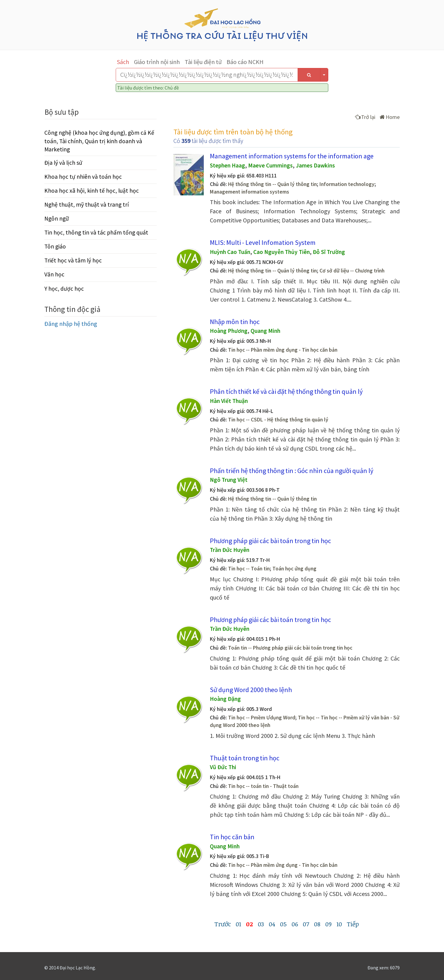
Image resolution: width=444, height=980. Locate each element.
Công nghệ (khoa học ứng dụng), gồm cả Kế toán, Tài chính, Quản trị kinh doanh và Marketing (99, 141)
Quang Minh (265, 331)
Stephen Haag (227, 165)
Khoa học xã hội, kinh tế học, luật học (92, 191)
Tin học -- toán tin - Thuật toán (263, 786)
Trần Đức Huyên (230, 550)
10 (339, 924)
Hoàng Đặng (225, 699)
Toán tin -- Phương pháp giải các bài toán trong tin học (290, 648)
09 (328, 924)
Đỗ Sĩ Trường (329, 252)
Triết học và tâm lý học (73, 260)
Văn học (54, 274)
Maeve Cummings (270, 165)
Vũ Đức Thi (223, 767)
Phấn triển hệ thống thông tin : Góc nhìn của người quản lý (292, 471)
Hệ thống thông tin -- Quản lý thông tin (272, 184)
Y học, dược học (64, 289)
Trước (223, 924)
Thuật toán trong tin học (245, 758)
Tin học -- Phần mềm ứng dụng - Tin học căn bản (283, 350)
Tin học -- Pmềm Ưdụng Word (262, 718)
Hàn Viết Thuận (229, 401)
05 (283, 924)
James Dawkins (315, 165)
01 (238, 924)
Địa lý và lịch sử (63, 163)
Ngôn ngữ (57, 218)
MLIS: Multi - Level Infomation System (263, 242)
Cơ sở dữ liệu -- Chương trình (352, 271)
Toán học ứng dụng (294, 569)
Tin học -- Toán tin (249, 569)
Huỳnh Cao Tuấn (230, 252)
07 (306, 924)
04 (272, 924)
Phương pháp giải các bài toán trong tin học (270, 541)
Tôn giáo (55, 246)
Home (390, 117)
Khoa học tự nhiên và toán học (83, 177)
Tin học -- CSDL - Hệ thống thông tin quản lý (278, 420)
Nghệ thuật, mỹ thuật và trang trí (87, 204)
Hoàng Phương (229, 331)
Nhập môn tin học (235, 322)
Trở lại (365, 117)
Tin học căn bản (232, 837)
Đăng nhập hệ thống (71, 324)
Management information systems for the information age (292, 156)
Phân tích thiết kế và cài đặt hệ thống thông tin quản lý (286, 391)
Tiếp (353, 924)
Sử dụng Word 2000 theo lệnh (251, 690)
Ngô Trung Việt (229, 480)
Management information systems (249, 192)
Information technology (347, 184)
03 (261, 924)
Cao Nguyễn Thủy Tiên (282, 252)
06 (295, 924)
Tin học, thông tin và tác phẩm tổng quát (96, 232)
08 (317, 924)
